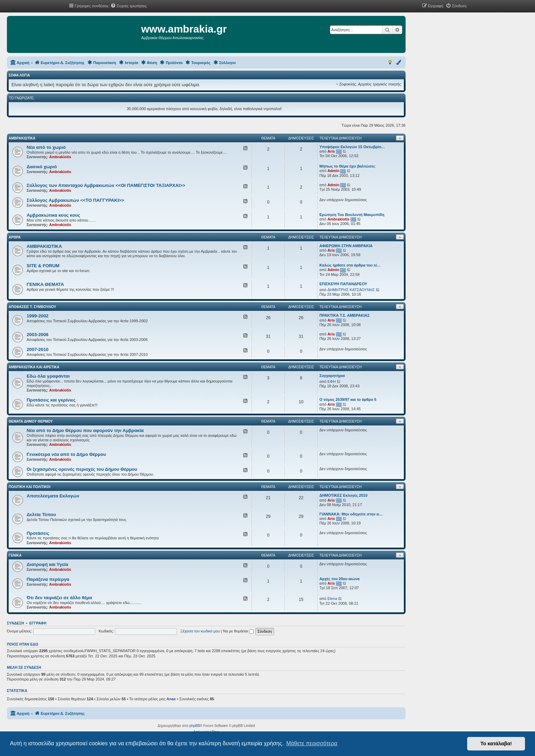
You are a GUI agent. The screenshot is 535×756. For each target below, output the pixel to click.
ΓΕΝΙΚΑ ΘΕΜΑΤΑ (45, 284)
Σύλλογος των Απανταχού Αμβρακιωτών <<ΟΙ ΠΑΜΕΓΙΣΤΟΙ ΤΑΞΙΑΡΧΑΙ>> (106, 185)
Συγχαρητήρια (332, 376)
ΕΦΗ (332, 381)
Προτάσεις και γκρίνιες (51, 400)
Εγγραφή (38, 623)
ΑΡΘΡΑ (15, 237)
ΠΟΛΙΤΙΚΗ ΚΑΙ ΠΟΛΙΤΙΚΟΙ (30, 487)
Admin (333, 171)
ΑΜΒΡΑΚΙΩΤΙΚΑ (22, 138)
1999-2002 (38, 316)
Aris (331, 151)
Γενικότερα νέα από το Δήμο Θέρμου (66, 454)
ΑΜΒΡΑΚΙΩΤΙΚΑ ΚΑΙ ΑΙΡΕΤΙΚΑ (34, 367)
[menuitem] (129, 6)
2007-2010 (38, 349)
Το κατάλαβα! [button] (496, 744)
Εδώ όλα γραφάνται (48, 376)
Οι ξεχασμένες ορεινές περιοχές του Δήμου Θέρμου (82, 469)
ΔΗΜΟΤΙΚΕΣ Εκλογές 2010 (343, 495)
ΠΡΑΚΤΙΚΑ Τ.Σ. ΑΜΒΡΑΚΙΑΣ (344, 315)
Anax (171, 699)
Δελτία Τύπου (41, 515)
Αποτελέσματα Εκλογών (53, 496)
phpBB (194, 726)
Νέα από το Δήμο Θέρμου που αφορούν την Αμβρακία (85, 430)
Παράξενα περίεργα (48, 579)
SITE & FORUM (43, 266)
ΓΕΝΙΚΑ (15, 555)
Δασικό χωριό (42, 167)
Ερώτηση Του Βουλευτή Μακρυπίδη (352, 215)
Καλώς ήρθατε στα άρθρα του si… (350, 265)
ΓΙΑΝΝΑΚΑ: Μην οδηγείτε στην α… (351, 514)
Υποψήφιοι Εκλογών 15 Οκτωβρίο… (352, 147)
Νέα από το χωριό (46, 147)
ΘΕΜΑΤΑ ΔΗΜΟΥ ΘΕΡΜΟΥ (31, 421)
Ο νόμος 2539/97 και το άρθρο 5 (348, 399)
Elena (332, 598)
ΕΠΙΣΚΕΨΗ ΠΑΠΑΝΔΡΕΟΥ (343, 284)
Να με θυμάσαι (238, 631)
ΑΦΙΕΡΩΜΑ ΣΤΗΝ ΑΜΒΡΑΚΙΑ (346, 246)
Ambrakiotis (60, 157)
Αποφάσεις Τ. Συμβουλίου (32, 307)
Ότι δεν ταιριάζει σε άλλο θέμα (59, 598)
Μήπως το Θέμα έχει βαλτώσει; (347, 166)
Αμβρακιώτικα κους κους (53, 215)
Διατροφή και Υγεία (47, 564)
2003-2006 (38, 335)
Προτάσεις (38, 533)
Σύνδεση (15, 623)
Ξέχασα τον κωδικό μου (200, 631)
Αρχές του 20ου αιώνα (339, 579)
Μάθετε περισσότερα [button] (312, 743)
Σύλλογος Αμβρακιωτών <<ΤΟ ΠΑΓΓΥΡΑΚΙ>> (75, 200)
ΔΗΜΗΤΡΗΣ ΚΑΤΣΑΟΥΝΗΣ (351, 290)
